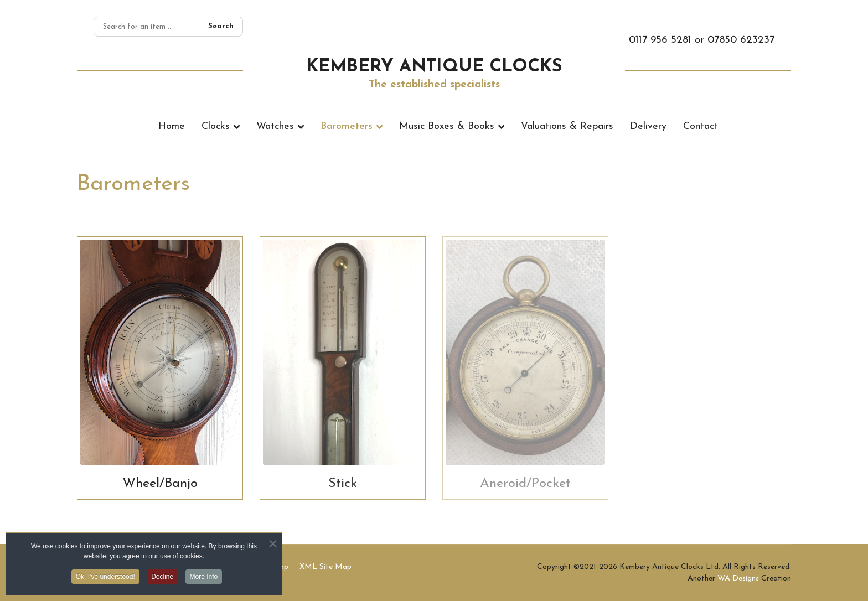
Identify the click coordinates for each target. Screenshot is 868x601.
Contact (701, 126)
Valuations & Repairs (567, 126)
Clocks (216, 126)
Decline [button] (162, 579)
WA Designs (738, 579)
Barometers (347, 126)
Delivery (648, 126)
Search (221, 26)
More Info (204, 579)
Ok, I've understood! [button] (105, 579)
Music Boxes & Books (447, 126)
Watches (275, 126)
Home (172, 126)
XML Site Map (325, 567)
